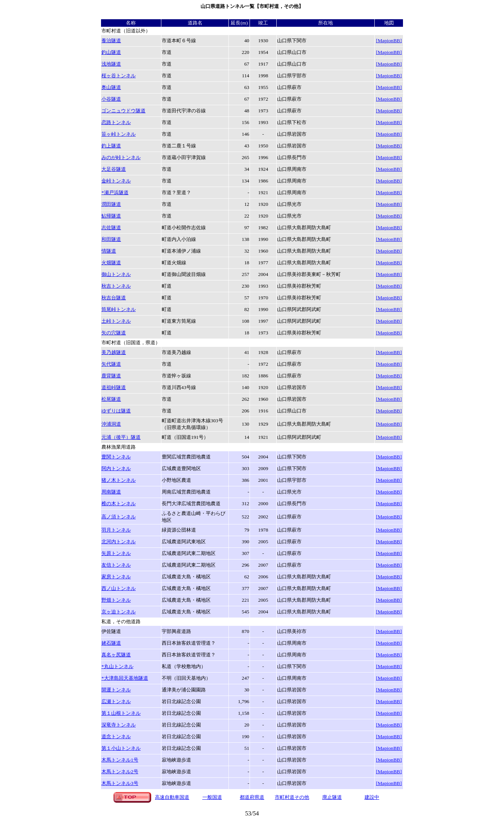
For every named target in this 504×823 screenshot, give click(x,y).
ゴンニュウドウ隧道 (123, 111)
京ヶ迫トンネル (119, 612)
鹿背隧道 (111, 376)
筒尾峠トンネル (119, 309)
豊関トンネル (116, 457)
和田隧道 (111, 239)
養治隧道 (111, 41)
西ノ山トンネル (119, 588)
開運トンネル (116, 690)
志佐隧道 (111, 228)
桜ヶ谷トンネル (119, 76)
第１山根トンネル (121, 713)
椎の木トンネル (119, 503)
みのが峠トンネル (121, 157)
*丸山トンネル (117, 666)
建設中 (372, 797)
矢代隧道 (111, 364)
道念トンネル (116, 736)
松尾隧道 (111, 399)
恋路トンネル (116, 122)
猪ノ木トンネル (119, 480)
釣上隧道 (111, 146)
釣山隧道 (111, 52)
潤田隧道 (111, 204)
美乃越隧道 (114, 352)
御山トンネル (116, 274)
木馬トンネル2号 (120, 772)
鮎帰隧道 (111, 216)
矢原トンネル (116, 553)
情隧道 (109, 251)
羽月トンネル (116, 530)
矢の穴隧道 (114, 333)
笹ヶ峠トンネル (119, 134)
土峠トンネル (116, 321)
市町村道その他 (292, 797)
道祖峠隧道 (114, 387)
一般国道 (212, 797)
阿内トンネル (116, 468)
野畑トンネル (116, 600)
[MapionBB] (389, 41)
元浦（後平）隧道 (121, 437)
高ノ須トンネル (119, 517)
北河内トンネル (119, 542)
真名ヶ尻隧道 (116, 655)
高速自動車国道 (172, 797)
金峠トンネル (116, 181)
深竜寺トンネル (119, 725)
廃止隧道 (332, 797)
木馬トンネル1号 (120, 760)
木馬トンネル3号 (120, 783)
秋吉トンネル (116, 286)
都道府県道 (252, 797)
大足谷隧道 (114, 169)
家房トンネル (116, 577)
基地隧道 (125, 678)
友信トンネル (116, 565)
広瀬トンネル (116, 701)
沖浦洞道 (111, 424)
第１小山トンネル (121, 748)
